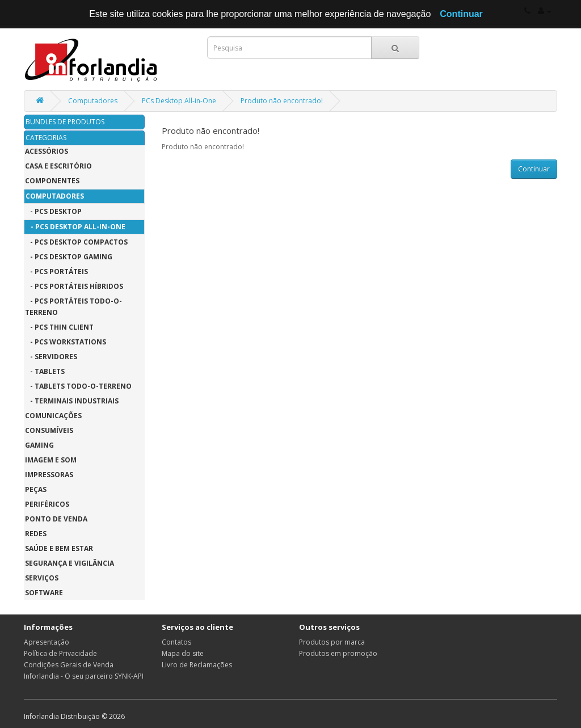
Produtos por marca (332, 642)
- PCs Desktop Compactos (76, 242)
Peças (36, 489)
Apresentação (47, 642)
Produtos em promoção (338, 653)
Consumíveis (49, 430)
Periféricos (47, 504)
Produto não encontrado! (282, 101)
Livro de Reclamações (197, 665)
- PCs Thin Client (59, 327)
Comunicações (53, 416)
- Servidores (51, 357)
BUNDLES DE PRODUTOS (65, 122)
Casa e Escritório (58, 166)
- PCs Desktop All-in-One (75, 227)
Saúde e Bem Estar (59, 548)
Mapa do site (183, 653)
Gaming (39, 445)
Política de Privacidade (60, 653)
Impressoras (49, 475)
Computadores (93, 101)
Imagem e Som (51, 460)
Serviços (42, 578)
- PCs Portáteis (56, 272)
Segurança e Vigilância (70, 563)
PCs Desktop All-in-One (179, 101)
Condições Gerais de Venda (69, 665)
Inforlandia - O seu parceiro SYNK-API (84, 676)
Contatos (176, 642)
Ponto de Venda (56, 519)
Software (44, 593)
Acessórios (47, 151)
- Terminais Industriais (72, 401)
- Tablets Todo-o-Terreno (78, 386)
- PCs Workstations (66, 342)
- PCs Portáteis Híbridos (74, 286)
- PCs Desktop (53, 211)
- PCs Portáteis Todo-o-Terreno (73, 307)
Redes (36, 534)
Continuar (534, 169)
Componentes (52, 181)
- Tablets (45, 371)
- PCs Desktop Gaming (69, 257)
